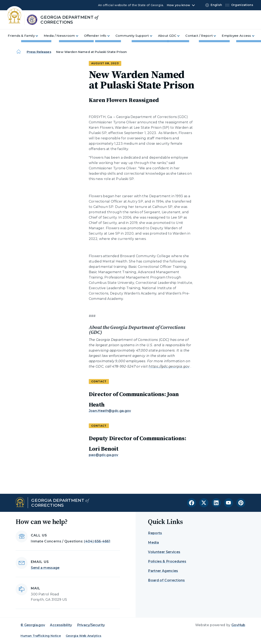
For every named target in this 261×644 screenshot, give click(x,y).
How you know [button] (178, 5)
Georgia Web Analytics (84, 636)
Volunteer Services (164, 552)
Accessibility (61, 625)
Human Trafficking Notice (41, 636)
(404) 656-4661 (97, 541)
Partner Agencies (163, 571)
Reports (155, 533)
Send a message (45, 568)
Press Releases (39, 52)
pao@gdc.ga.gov (103, 455)
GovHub (238, 625)
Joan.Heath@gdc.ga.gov (110, 411)
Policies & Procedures (167, 561)
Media (153, 543)
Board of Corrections (166, 580)
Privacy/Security (91, 625)
